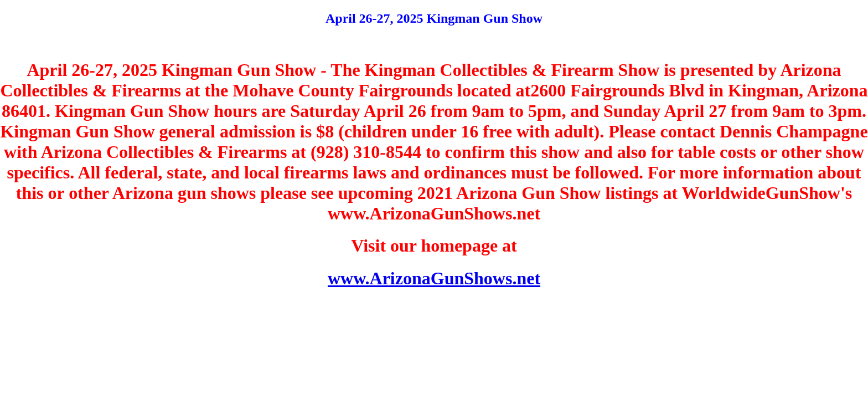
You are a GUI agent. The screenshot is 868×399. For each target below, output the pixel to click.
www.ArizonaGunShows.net (434, 278)
